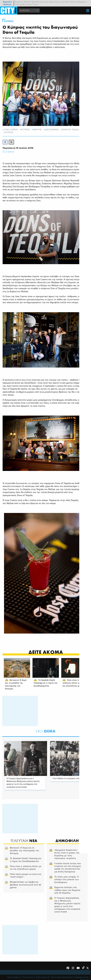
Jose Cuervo (11, 129)
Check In (74, 2)
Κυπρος (9, 21)
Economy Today (47, 2)
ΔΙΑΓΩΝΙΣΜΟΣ (52, 129)
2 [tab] (10, 735)
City (56, 2)
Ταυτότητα (28, 977)
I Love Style (64, 2)
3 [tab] (14, 735)
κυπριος (26, 129)
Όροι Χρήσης (13, 977)
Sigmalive (19, 2)
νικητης (38, 129)
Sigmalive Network (7, 3)
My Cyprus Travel (30, 4)
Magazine (82, 2)
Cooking (18, 4)
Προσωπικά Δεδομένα (61, 977)
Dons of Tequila (71, 129)
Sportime (36, 2)
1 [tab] (6, 735)
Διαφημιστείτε (82, 977)
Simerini (27, 2)
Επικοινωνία (42, 977)
